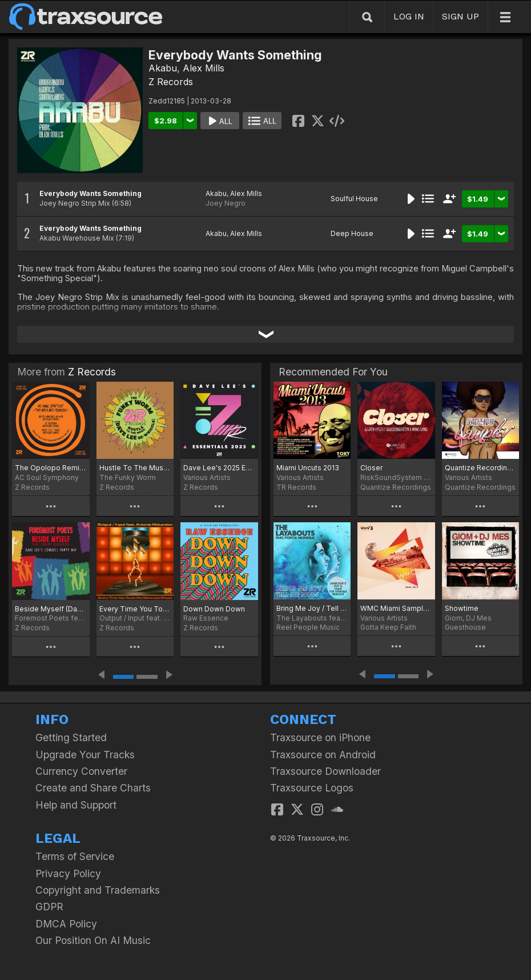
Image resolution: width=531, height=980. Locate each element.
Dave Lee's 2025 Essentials (219, 468)
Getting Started (71, 737)
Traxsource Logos (312, 788)
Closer (371, 468)
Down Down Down (214, 609)
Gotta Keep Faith (388, 627)
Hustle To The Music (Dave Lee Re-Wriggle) (135, 468)
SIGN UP (460, 16)
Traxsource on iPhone (320, 737)
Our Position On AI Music (93, 940)
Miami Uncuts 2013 (308, 468)
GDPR (49, 907)
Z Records (171, 82)
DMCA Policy (66, 924)
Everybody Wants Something (90, 193)
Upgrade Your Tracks (85, 755)
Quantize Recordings (396, 487)
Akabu (163, 68)
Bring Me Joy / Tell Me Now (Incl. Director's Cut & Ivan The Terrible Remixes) (312, 608)
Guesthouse (465, 627)
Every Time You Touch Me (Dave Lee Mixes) (135, 609)
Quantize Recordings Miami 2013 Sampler (480, 468)
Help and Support (76, 805)
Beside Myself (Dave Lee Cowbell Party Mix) (51, 609)
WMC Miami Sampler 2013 (396, 608)
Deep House (352, 233)
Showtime (462, 608)
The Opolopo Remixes (51, 468)
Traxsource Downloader (325, 771)
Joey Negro (226, 203)
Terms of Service (75, 856)
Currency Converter (81, 771)
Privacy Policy (68, 873)
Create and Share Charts (93, 788)
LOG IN (409, 16)
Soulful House (354, 199)
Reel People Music (308, 627)
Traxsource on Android (323, 755)
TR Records (296, 487)
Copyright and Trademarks (98, 890)
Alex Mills (204, 68)
